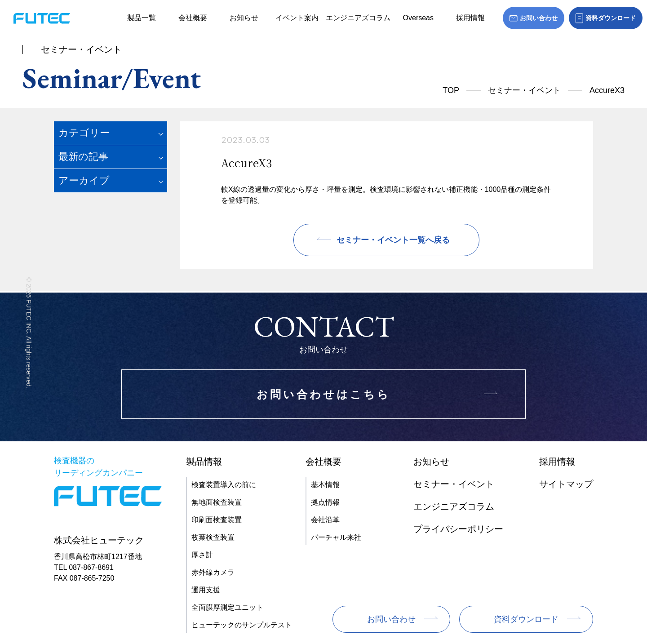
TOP (451, 90)
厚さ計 (202, 555)
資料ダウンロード (526, 619)
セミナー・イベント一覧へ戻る (393, 240)
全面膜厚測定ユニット (227, 607)
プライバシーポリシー (458, 529)
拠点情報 (325, 502)
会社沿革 (325, 520)
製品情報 (204, 462)
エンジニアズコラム (358, 18)
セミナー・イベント (524, 90)
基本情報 (325, 485)
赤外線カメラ (213, 572)
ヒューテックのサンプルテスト (242, 625)
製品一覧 (142, 18)
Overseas (418, 18)
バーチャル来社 (336, 537)
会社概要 (193, 18)
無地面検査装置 (217, 502)
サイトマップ (566, 484)
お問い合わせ (391, 619)
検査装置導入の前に (224, 485)
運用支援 (206, 590)
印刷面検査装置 (217, 520)
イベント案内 (297, 18)
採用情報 (470, 18)
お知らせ (244, 18)
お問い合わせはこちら (323, 394)
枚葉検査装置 (213, 537)
